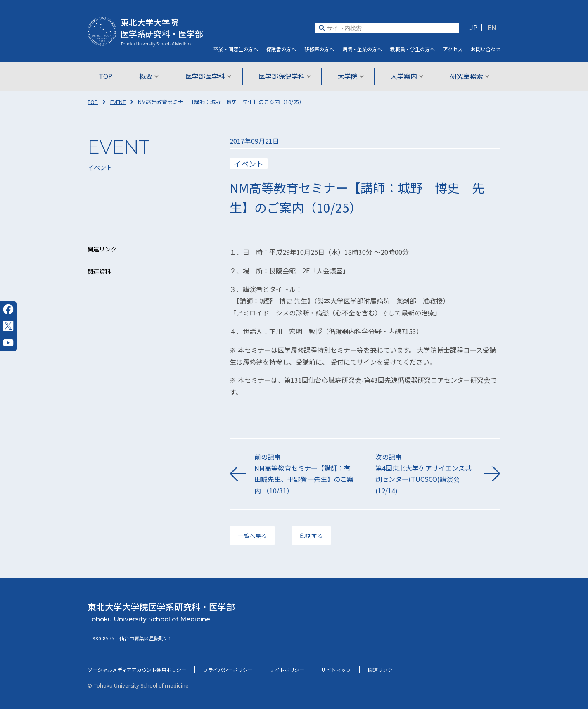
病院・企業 (362, 49)
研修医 (319, 49)
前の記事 (305, 474)
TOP (107, 76)
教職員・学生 (413, 49)
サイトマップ (336, 670)
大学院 (350, 76)
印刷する (311, 536)
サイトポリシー (287, 670)
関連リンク (380, 670)
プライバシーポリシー (228, 670)
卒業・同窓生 (236, 49)
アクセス (453, 49)
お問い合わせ (486, 49)
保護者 (281, 49)
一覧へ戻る (252, 536)
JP (473, 27)
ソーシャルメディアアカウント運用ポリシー (137, 670)
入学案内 (406, 76)
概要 (150, 76)
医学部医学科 (209, 76)
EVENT (118, 102)
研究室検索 (468, 76)
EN (492, 27)
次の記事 (426, 474)
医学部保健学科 (285, 76)
